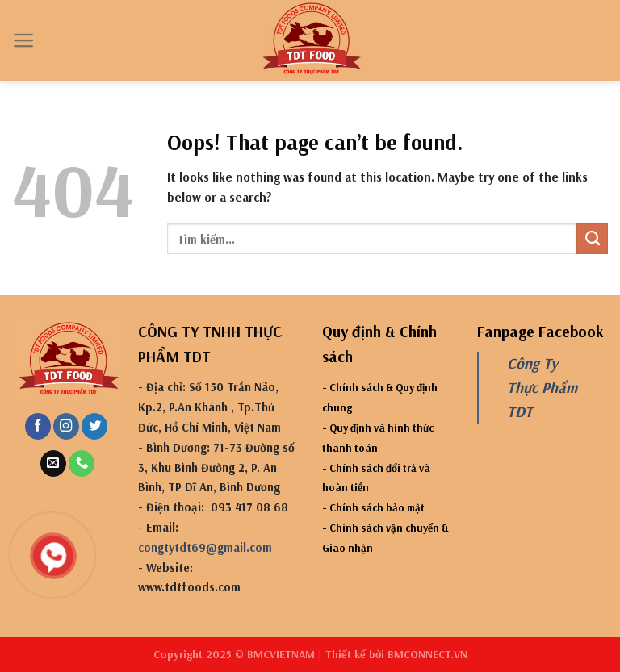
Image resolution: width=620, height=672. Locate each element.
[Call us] (82, 463)
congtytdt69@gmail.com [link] (205, 547)
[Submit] (592, 239)
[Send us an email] (53, 463)
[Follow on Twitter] (94, 426)
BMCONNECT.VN (427, 654)
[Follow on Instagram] (66, 426)
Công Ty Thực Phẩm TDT (542, 387)
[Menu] (24, 40)
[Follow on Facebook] (38, 426)
